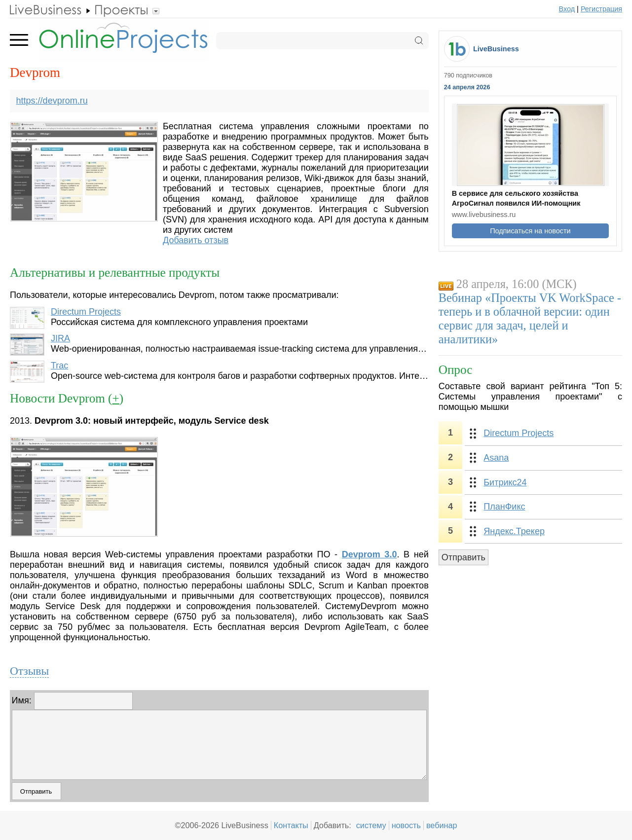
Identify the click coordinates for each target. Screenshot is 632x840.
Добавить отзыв (196, 240)
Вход (567, 9)
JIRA (60, 338)
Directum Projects (86, 312)
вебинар (442, 825)
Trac (59, 365)
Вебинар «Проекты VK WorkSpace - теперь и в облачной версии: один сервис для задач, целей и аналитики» (530, 318)
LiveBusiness (496, 49)
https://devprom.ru (52, 101)
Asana (496, 458)
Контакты (291, 825)
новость (406, 825)
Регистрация (601, 9)
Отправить (464, 557)
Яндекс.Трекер (514, 531)
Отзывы (29, 671)
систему (371, 825)
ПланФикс (504, 507)
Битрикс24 (505, 482)
